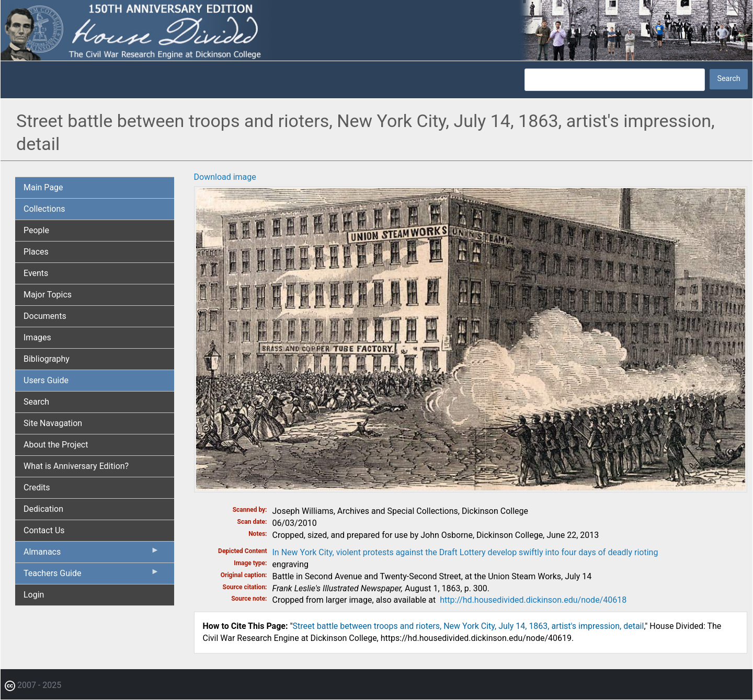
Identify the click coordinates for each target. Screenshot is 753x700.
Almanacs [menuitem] (92, 554)
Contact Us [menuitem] (44, 530)
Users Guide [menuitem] (46, 380)
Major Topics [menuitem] (48, 295)
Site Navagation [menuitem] (53, 423)
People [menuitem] (36, 230)
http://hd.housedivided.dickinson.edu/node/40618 (533, 600)
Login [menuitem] (34, 595)
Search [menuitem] (36, 402)
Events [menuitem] (36, 273)
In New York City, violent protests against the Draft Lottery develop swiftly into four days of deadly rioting (465, 552)
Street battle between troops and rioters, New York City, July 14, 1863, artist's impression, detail (469, 626)
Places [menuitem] (36, 252)
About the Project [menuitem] (56, 445)
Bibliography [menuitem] (47, 359)
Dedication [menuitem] (43, 509)
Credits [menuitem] (37, 487)
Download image (225, 177)
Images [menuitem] (37, 337)
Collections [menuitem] (44, 209)
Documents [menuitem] (45, 316)
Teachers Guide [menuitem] (92, 576)
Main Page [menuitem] (43, 187)
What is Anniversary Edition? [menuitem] (76, 466)
